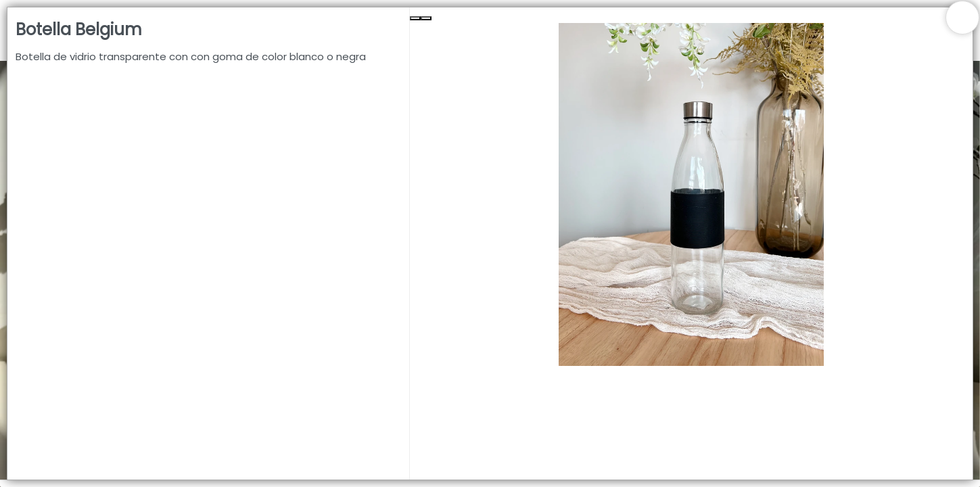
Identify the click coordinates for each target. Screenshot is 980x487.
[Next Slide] (426, 18)
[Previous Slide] (415, 18)
